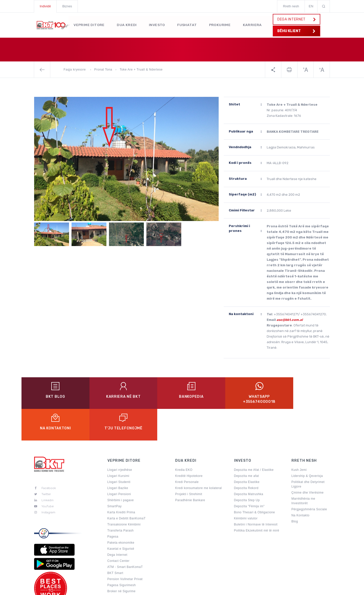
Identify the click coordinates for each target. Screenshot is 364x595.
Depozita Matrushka (249, 462)
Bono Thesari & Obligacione (255, 481)
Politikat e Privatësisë (184, 588)
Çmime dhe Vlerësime (308, 461)
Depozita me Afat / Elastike (254, 438)
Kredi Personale (187, 450)
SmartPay (115, 475)
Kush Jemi (299, 438)
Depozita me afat (247, 444)
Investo (158, 24)
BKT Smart (115, 541)
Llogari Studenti (119, 450)
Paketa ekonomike (121, 511)
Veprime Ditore (89, 24)
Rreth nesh (291, 6)
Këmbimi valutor (246, 487)
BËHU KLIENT (296, 31)
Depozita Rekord (246, 456)
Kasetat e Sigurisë (121, 517)
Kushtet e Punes (294, 588)
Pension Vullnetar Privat (125, 547)
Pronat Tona (103, 70)
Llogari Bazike (118, 456)
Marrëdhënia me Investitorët (303, 469)
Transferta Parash (121, 499)
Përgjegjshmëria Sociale (309, 478)
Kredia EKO (184, 438)
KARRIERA (255, 24)
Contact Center (119, 529)
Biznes (67, 6)
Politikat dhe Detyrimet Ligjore (308, 453)
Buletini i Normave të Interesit (256, 493)
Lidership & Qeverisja (307, 444)
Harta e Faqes (220, 588)
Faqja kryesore (75, 70)
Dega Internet (117, 523)
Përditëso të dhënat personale (130, 566)
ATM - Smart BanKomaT (125, 535)
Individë (45, 6)
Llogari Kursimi (118, 444)
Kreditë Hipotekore (189, 444)
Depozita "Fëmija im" (249, 475)
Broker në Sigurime (122, 560)
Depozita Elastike (247, 450)
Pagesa (113, 505)
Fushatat (189, 24)
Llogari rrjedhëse (120, 438)
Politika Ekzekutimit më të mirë (257, 499)
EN (311, 6)
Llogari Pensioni (119, 462)
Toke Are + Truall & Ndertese (141, 70)
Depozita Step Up (247, 469)
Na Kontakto (301, 484)
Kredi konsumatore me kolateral (198, 456)
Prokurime (222, 24)
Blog (295, 490)
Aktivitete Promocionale (125, 572)
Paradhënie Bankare (190, 469)
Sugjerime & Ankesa (256, 588)
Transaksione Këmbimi (124, 493)
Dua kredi (128, 24)
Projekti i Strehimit (189, 462)
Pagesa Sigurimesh (122, 554)
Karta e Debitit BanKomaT (127, 487)
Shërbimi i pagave (121, 469)
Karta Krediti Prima (121, 481)
